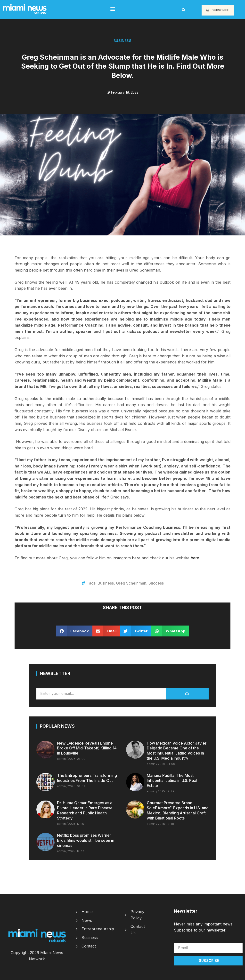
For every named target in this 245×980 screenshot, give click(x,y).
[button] (113, 9)
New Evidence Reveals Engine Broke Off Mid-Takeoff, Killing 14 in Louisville (87, 748)
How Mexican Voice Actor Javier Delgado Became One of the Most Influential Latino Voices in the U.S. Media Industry (177, 751)
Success (156, 583)
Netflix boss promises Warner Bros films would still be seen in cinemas (86, 840)
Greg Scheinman (131, 583)
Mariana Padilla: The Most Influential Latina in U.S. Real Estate (172, 780)
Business (122, 41)
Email (179, 940)
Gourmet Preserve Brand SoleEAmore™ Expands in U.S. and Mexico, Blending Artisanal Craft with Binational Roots (178, 810)
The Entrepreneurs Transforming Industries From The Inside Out (87, 778)
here (136, 558)
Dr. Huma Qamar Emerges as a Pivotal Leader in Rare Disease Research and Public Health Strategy (85, 810)
